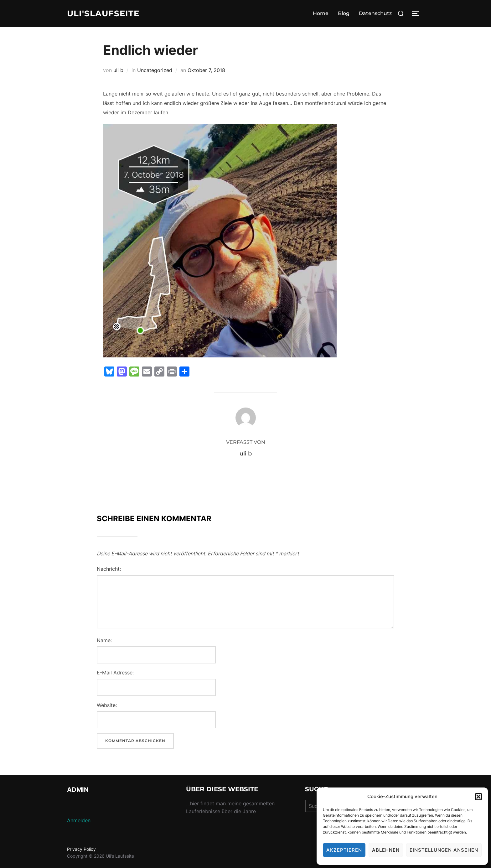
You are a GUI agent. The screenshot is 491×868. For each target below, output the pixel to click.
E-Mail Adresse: (115, 673)
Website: (107, 705)
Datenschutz (375, 13)
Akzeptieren (344, 850)
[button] (478, 797)
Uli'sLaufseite (103, 13)
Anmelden (79, 820)
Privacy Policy (81, 849)
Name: (104, 640)
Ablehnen (386, 850)
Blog (344, 13)
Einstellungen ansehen (444, 850)
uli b (118, 70)
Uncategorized (155, 70)
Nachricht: (109, 569)
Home (321, 13)
